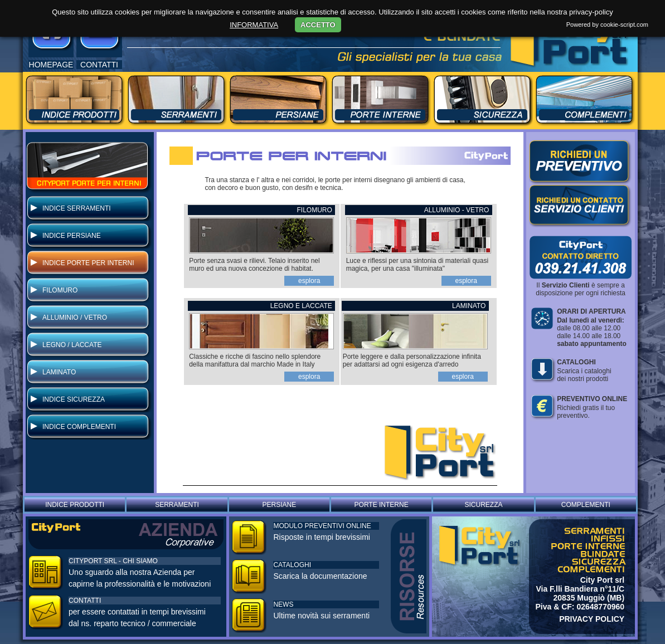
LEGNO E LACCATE (302, 306)
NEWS (283, 604)
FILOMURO (60, 290)
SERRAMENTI (177, 505)
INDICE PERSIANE (72, 236)
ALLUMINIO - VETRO (458, 210)
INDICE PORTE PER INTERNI (88, 263)
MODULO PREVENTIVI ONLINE (322, 526)
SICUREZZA (483, 505)
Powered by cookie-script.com (607, 25)
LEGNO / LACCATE (72, 345)
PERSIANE (279, 505)
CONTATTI (85, 601)
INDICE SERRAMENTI (77, 208)
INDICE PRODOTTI (75, 505)
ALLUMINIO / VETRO (75, 318)
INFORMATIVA (254, 25)
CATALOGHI (292, 565)
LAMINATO (59, 372)
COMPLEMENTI (586, 505)
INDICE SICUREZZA (74, 399)
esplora (309, 281)
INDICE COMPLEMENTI (79, 427)
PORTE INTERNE (382, 505)
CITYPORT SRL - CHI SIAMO (113, 561)
